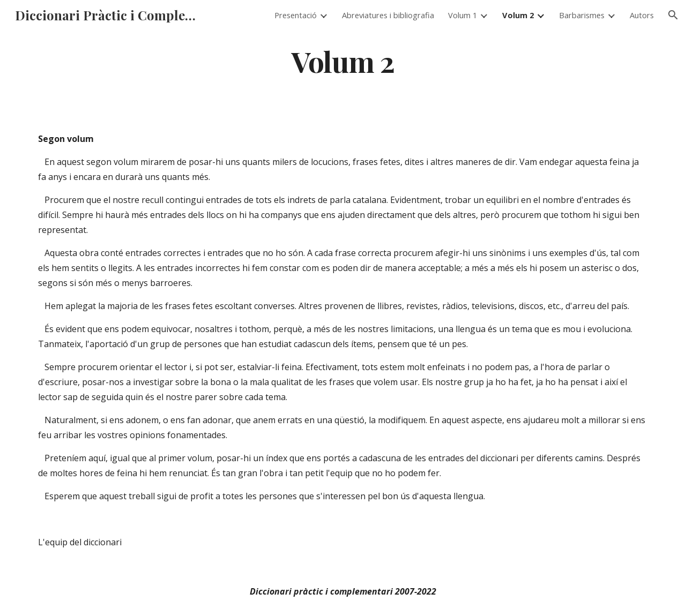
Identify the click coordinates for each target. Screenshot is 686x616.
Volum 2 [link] (518, 15)
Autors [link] (642, 15)
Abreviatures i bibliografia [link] (388, 15)
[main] (343, 61)
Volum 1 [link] (463, 15)
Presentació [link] (296, 15)
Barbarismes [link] (582, 15)
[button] (673, 15)
